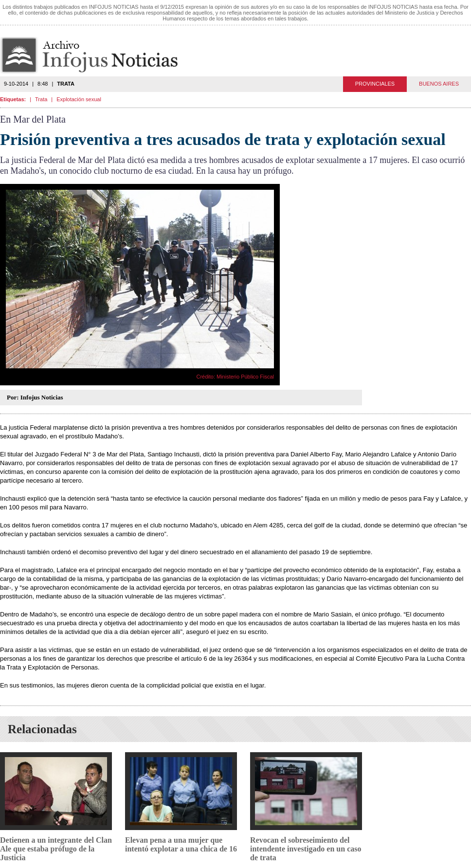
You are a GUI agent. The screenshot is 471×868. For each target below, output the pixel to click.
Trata (41, 99)
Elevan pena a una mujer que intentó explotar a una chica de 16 (181, 844)
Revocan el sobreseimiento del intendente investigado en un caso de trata (306, 849)
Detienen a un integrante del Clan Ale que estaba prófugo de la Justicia (56, 849)
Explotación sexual (79, 99)
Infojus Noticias (97, 55)
